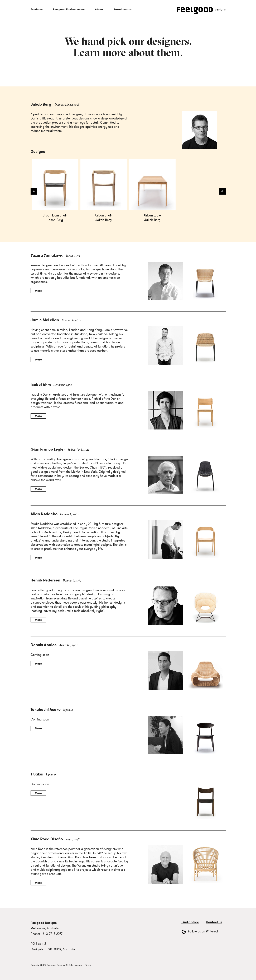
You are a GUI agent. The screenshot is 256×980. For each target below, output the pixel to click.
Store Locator (122, 9)
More (38, 291)
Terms (88, 965)
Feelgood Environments (69, 9)
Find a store (190, 922)
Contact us (214, 922)
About (99, 9)
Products (37, 9)
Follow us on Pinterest (200, 931)
